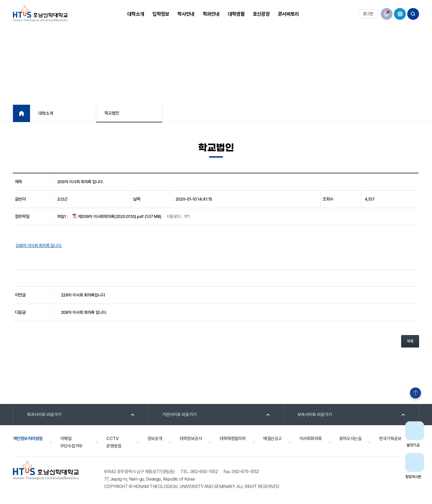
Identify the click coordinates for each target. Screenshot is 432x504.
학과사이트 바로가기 (44, 415)
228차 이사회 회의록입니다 (83, 295)
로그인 (368, 14)
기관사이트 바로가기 (179, 415)
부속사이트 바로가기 (315, 415)
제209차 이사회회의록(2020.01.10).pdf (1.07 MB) (117, 216)
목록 (410, 341)
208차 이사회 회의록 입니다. (84, 312)
